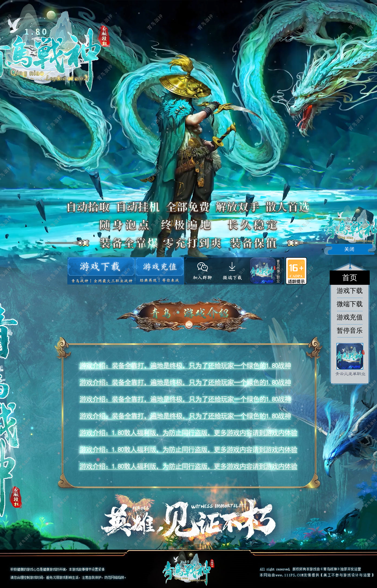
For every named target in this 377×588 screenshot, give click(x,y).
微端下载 (233, 269)
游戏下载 (101, 271)
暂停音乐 (350, 331)
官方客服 (201, 271)
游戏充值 (159, 271)
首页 (350, 278)
